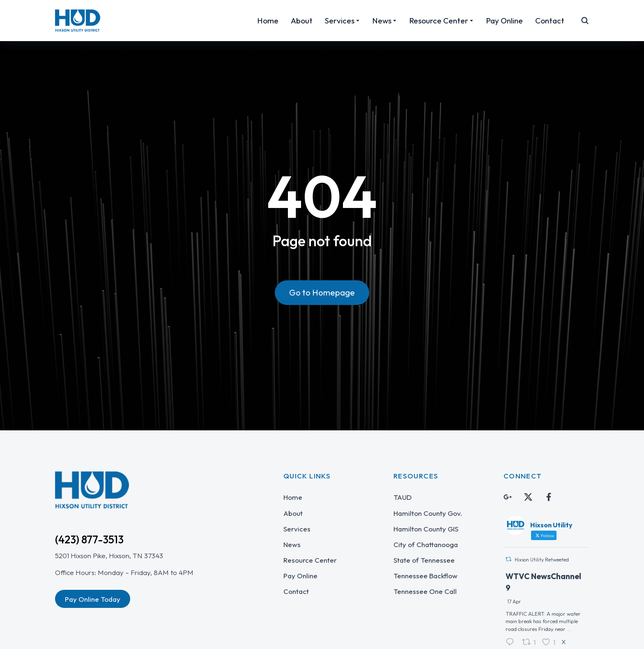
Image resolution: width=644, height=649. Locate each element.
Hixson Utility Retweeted (542, 560)
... (569, 629)
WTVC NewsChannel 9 (543, 582)
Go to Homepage (322, 292)
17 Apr (514, 602)
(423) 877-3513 (89, 539)
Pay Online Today (93, 599)
